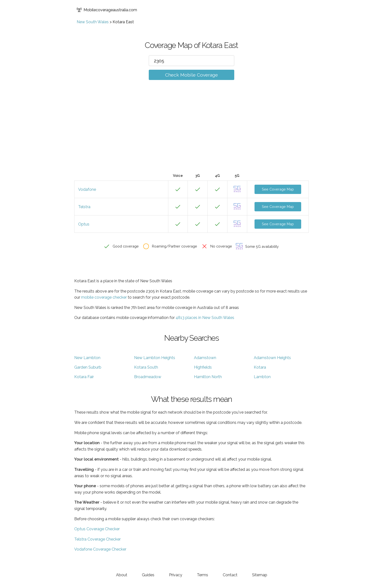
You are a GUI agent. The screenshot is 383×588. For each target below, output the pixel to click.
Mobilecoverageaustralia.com (107, 10)
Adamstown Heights (272, 358)
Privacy (176, 575)
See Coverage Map (278, 189)
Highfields (203, 367)
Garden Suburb (88, 367)
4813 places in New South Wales (205, 318)
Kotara (260, 367)
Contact (230, 575)
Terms (202, 575)
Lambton (262, 377)
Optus (84, 224)
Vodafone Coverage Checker (100, 549)
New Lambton (87, 358)
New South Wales (93, 22)
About (122, 575)
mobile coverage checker (104, 297)
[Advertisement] (191, 134)
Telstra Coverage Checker (97, 539)
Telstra (84, 207)
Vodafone (87, 189)
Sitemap (260, 575)
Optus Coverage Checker (97, 529)
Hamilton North (208, 377)
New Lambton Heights (155, 358)
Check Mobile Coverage (191, 75)
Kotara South (146, 367)
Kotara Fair (84, 377)
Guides (148, 575)
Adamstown (205, 358)
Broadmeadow (148, 377)
